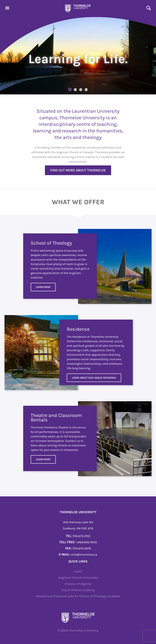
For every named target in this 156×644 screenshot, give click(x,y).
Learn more (43, 459)
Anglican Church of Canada (78, 578)
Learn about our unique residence (94, 378)
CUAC (78, 571)
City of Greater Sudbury (78, 590)
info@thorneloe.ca (84, 554)
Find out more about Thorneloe (78, 170)
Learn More (43, 287)
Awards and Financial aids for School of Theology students (78, 596)
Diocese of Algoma (78, 584)
